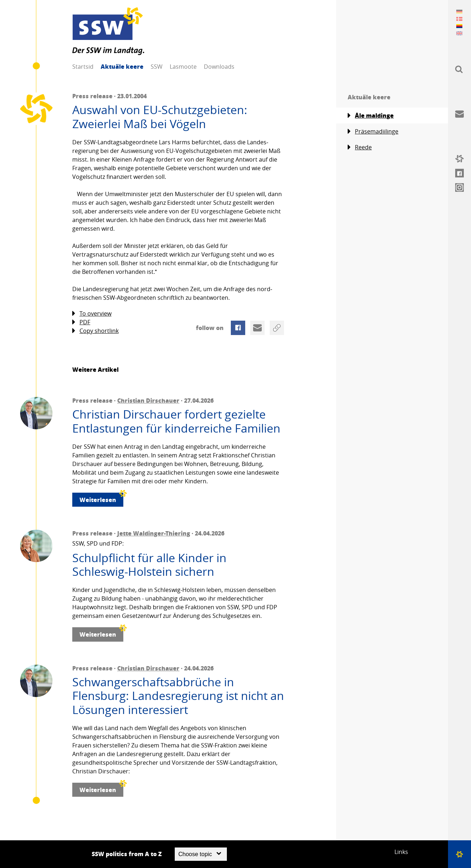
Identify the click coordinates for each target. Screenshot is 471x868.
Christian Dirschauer (148, 400)
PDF (81, 322)
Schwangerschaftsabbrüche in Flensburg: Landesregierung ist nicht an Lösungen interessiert (178, 696)
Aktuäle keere (122, 66)
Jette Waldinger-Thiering (154, 533)
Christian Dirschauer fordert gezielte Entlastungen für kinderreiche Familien (176, 421)
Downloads (219, 67)
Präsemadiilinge (373, 132)
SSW (157, 67)
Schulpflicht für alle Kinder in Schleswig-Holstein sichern (149, 565)
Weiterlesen (101, 498)
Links (401, 852)
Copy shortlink (95, 331)
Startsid (83, 67)
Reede (360, 147)
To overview (92, 314)
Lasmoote (183, 67)
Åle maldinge (371, 116)
